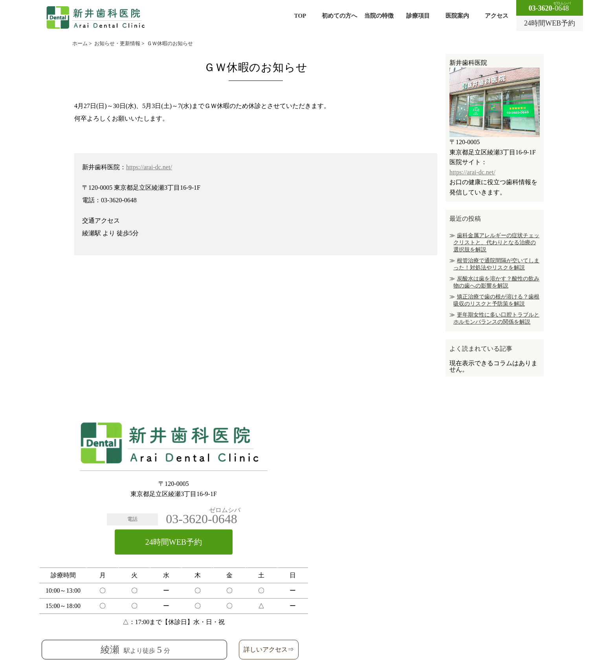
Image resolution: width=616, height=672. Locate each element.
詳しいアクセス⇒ (269, 649)
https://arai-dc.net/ (149, 167)
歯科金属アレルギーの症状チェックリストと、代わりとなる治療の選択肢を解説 (496, 243)
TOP (300, 16)
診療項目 (418, 16)
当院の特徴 (379, 16)
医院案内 (457, 16)
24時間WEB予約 (174, 542)
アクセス (497, 16)
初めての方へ (339, 16)
